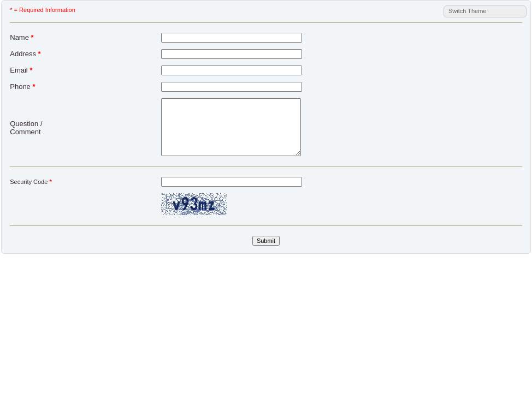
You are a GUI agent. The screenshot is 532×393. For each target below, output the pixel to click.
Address (25, 54)
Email (21, 70)
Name (22, 37)
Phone (22, 87)
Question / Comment (26, 128)
